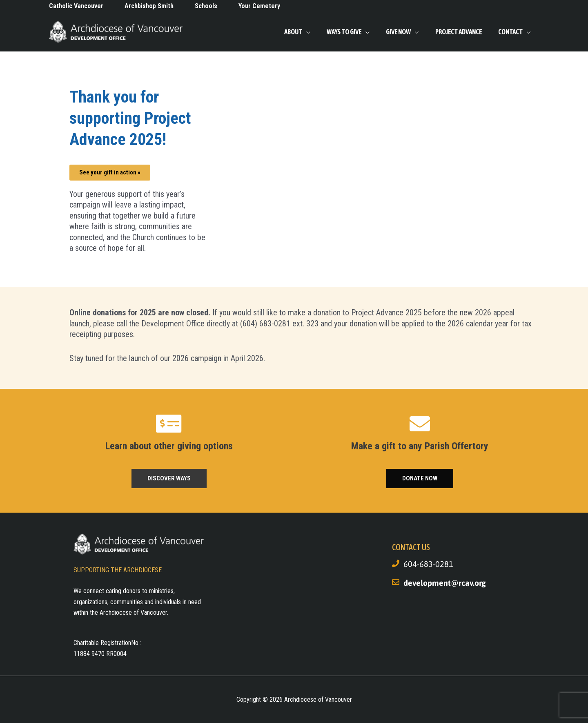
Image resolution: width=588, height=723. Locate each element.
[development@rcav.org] (396, 582)
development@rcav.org (445, 583)
